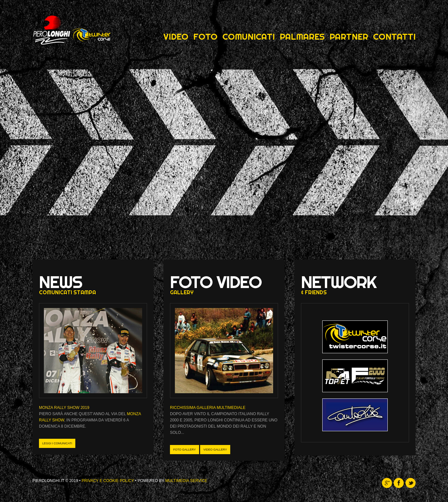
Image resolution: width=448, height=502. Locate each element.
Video (176, 37)
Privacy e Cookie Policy (108, 481)
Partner (349, 37)
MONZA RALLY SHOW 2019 (64, 408)
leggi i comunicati (57, 443)
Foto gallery (185, 450)
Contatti (394, 37)
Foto (205, 37)
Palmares (302, 37)
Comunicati (249, 37)
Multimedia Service (186, 481)
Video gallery (215, 450)
